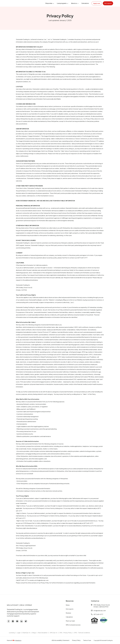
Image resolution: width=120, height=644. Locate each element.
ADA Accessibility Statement (61, 640)
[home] (17, 3)
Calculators (85, 3)
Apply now (97, 3)
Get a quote (70, 609)
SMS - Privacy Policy (66, 633)
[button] (50, 3)
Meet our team (70, 621)
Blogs (34, 633)
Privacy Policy (76, 640)
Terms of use (87, 640)
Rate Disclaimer (43, 633)
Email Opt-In (26, 633)
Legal (19, 633)
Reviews (68, 613)
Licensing (12, 633)
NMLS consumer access (73, 625)
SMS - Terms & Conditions (82, 633)
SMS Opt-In (53, 633)
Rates (68, 605)
